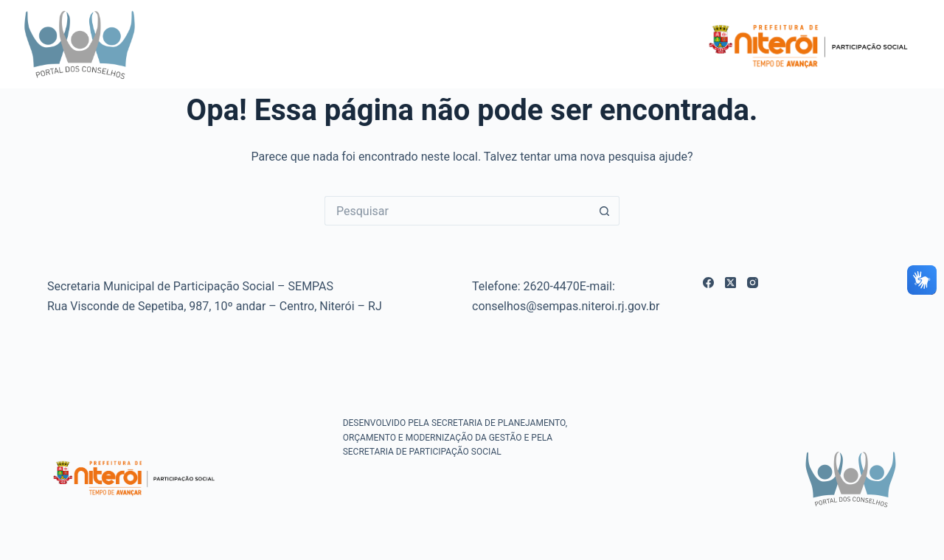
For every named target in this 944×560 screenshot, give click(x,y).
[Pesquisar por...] (457, 211)
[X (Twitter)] (730, 283)
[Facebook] (708, 283)
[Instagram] (753, 283)
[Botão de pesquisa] (605, 211)
